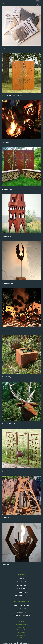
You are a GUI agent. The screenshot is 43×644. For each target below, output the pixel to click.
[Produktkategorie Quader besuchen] (21, 451)
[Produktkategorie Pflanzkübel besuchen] (21, 357)
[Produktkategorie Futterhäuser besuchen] (21, 216)
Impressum (21, 627)
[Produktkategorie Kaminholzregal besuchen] (21, 169)
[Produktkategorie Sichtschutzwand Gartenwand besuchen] (21, 75)
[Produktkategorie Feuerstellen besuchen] (21, 122)
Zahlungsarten (21, 635)
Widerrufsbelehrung (21, 638)
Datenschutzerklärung (21, 625)
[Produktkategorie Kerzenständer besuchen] (21, 263)
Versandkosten (21, 633)
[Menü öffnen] (3, 3)
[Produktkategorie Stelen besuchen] (21, 544)
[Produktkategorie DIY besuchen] (21, 28)
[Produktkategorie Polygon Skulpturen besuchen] (21, 404)
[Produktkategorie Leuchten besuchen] (21, 310)
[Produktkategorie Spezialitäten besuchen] (21, 497)
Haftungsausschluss (21, 630)
